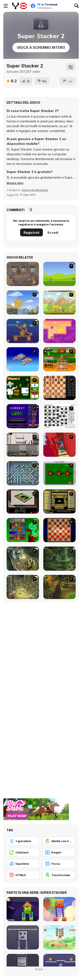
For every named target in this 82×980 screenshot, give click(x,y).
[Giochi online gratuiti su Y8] (20, 6)
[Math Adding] (23, 388)
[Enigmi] (59, 852)
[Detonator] (23, 359)
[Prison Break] (23, 445)
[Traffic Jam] (23, 530)
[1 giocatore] (23, 841)
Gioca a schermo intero (41, 47)
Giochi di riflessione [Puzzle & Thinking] (35, 190)
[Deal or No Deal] (59, 502)
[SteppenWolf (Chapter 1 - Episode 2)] (59, 559)
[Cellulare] (23, 852)
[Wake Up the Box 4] (23, 302)
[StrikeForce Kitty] (59, 302)
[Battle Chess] (59, 388)
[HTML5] (23, 875)
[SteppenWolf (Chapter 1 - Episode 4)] (59, 587)
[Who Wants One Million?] (23, 416)
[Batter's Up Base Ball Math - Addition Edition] (59, 359)
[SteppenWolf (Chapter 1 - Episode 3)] (23, 587)
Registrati (31, 233)
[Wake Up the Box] (23, 331)
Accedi (53, 233)
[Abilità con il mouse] (59, 841)
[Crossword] (59, 416)
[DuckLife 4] (59, 274)
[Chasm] (59, 445)
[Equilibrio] (23, 864)
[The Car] (23, 502)
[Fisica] (59, 864)
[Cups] (59, 473)
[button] (15, 183)
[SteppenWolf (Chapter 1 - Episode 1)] (23, 559)
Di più (41, 969)
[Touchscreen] (59, 875)
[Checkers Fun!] (59, 530)
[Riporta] (68, 81)
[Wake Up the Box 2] (23, 274)
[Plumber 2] (23, 473)
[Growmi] (59, 331)
